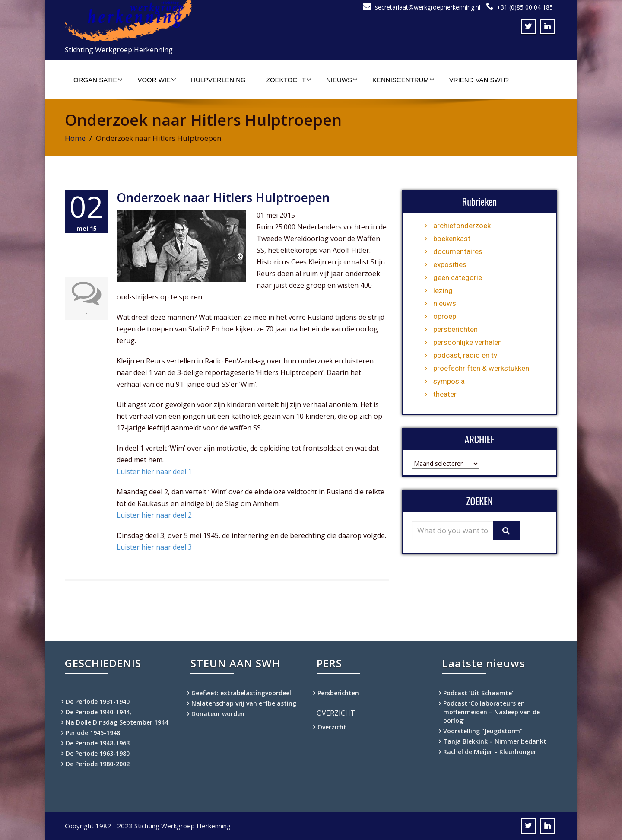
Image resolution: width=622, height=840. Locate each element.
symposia (449, 381)
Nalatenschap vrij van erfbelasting (244, 703)
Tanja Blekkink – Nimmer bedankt (495, 741)
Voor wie (157, 80)
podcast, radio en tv (465, 355)
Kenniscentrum (403, 80)
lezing (443, 290)
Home (75, 138)
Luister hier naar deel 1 (154, 471)
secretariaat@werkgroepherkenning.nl (428, 7)
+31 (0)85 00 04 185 (525, 7)
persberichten (455, 329)
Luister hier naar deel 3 (154, 547)
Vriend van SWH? (479, 80)
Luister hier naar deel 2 (154, 515)
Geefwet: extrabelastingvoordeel (241, 693)
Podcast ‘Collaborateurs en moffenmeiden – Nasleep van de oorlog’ (492, 712)
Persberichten (338, 693)
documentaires (458, 251)
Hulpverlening (218, 80)
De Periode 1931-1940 (98, 702)
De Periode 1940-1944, (98, 712)
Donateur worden (218, 714)
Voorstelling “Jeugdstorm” (483, 731)
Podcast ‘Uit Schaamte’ (478, 693)
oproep (445, 316)
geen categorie (458, 277)
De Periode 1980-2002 (98, 764)
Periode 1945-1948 (93, 733)
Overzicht (332, 727)
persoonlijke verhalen (468, 342)
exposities (450, 264)
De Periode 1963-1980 (98, 753)
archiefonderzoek (462, 226)
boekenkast (452, 239)
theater (445, 394)
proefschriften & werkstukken (481, 368)
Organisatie (98, 80)
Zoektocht (289, 80)
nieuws (445, 303)
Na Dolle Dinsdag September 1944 (117, 722)
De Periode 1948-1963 (98, 743)
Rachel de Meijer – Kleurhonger (490, 752)
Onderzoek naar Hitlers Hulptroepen (223, 197)
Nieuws (342, 80)
